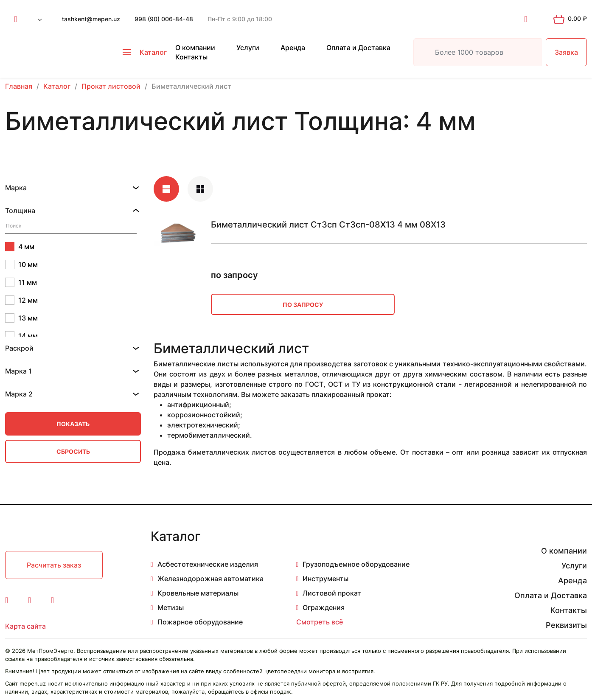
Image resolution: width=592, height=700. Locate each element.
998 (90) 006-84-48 (164, 19)
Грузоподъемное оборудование (356, 564)
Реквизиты (566, 625)
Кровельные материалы (198, 593)
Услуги (248, 48)
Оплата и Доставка (358, 48)
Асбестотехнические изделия (208, 564)
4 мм (20, 247)
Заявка (566, 52)
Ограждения (324, 607)
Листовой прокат (332, 593)
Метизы (171, 607)
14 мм (21, 336)
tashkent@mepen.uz (91, 19)
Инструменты (325, 579)
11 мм (21, 282)
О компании (195, 48)
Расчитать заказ (54, 565)
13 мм (21, 318)
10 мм (21, 264)
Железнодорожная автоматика (210, 579)
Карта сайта (25, 626)
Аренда (293, 48)
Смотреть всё (320, 622)
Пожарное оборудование (200, 622)
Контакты (191, 57)
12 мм (21, 300)
